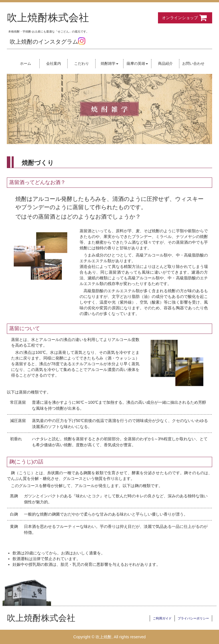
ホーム (26, 63)
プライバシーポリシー (193, 618)
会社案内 (54, 63)
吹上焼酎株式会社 (48, 18)
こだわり (82, 63)
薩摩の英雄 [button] (137, 63)
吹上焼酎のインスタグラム (47, 42)
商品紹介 (165, 63)
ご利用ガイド (162, 618)
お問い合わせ (193, 63)
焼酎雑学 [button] (109, 63)
